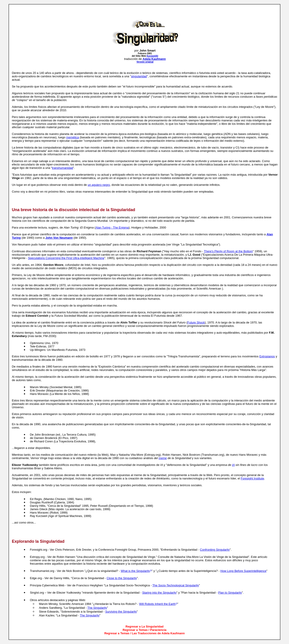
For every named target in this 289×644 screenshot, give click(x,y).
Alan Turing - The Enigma (112, 228)
